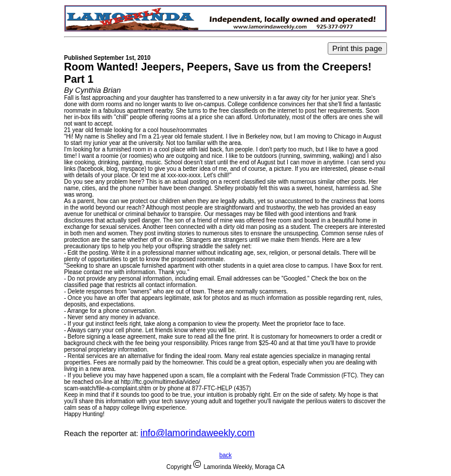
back (225, 455)
